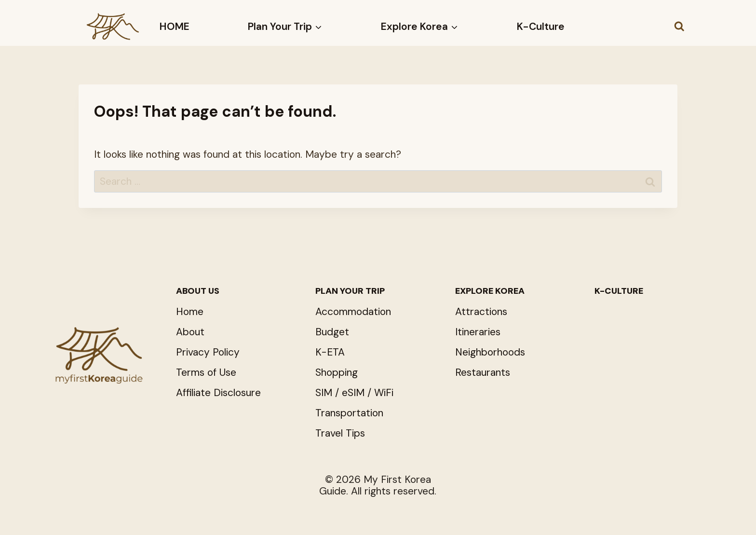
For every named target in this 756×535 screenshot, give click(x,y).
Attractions (481, 312)
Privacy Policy (208, 352)
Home (190, 312)
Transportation (349, 413)
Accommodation (353, 312)
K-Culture (541, 27)
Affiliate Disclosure (218, 393)
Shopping (337, 372)
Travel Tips (340, 433)
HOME (175, 27)
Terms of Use (206, 372)
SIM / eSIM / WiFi (354, 393)
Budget (332, 332)
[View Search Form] (679, 27)
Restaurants (483, 372)
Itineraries (478, 332)
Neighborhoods (490, 352)
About (190, 332)
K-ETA (330, 352)
